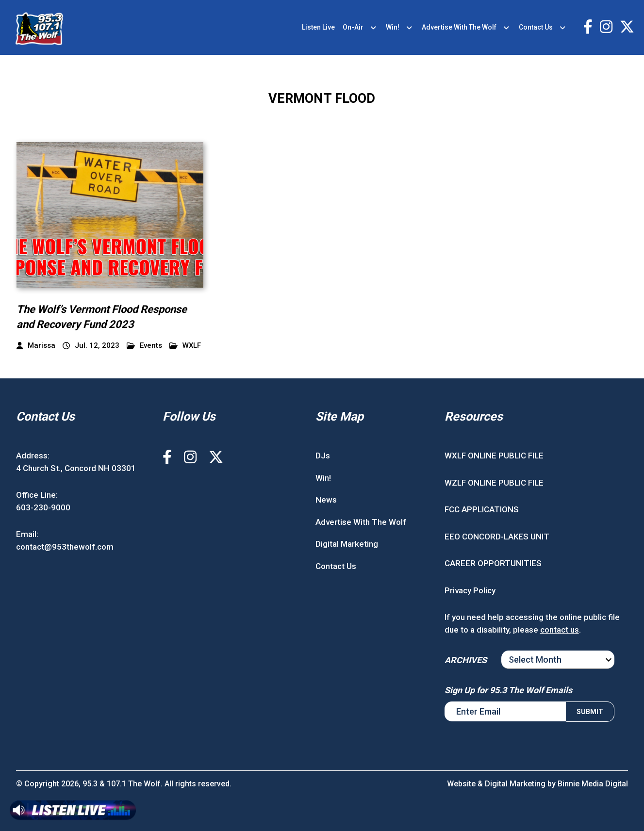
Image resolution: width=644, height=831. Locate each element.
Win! (393, 27)
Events (144, 346)
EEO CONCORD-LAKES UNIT (497, 537)
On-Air (353, 27)
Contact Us (536, 27)
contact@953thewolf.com (65, 547)
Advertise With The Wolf (459, 27)
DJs (323, 456)
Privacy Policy (470, 590)
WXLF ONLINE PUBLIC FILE (494, 456)
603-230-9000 (43, 507)
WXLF (185, 346)
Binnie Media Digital (593, 784)
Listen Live (318, 27)
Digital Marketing (347, 544)
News (326, 500)
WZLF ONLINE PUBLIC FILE (494, 483)
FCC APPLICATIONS (482, 509)
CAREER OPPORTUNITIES (493, 563)
